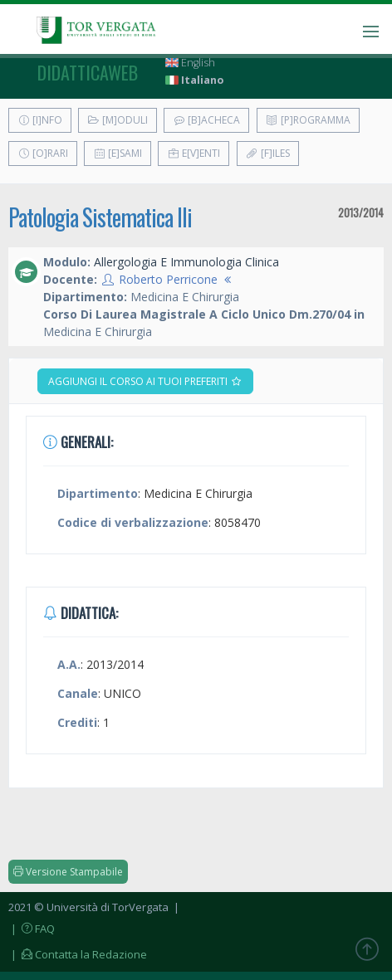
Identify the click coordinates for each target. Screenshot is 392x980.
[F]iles (268, 153)
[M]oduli (118, 120)
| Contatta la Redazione (78, 954)
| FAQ (32, 929)
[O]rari (43, 153)
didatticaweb (88, 72)
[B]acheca (206, 120)
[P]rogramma (308, 120)
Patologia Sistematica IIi (100, 217)
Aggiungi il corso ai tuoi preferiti (145, 381)
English (190, 63)
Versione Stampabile (68, 872)
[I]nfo (40, 120)
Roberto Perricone (168, 279)
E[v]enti (194, 153)
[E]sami (118, 153)
